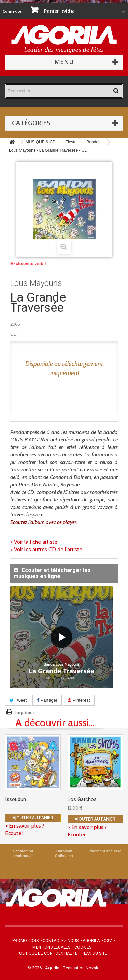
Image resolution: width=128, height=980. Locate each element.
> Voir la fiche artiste (34, 542)
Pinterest (79, 700)
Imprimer (25, 712)
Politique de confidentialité (47, 953)
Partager (47, 700)
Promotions (25, 941)
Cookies (83, 947)
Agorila (91, 941)
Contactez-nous (61, 941)
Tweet (18, 700)
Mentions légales (51, 947)
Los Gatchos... (84, 799)
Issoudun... (17, 799)
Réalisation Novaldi (82, 968)
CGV (108, 941)
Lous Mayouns (36, 283)
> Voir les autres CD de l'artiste (46, 549)
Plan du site (94, 953)
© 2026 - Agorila (44, 968)
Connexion (13, 11)
